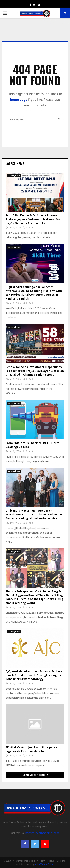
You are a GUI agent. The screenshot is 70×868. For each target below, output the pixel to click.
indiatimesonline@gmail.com (42, 833)
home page (19, 100)
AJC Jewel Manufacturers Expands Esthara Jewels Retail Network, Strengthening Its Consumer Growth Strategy (34, 675)
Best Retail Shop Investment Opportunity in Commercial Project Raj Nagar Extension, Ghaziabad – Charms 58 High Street (35, 371)
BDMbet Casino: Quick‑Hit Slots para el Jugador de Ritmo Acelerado (32, 749)
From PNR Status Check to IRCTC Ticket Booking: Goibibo (33, 445)
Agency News (14, 176)
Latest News (15, 164)
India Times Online (44, 864)
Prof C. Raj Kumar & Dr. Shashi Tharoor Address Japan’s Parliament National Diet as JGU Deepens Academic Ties (34, 219)
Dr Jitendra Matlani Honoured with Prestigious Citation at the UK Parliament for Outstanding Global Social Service (34, 515)
